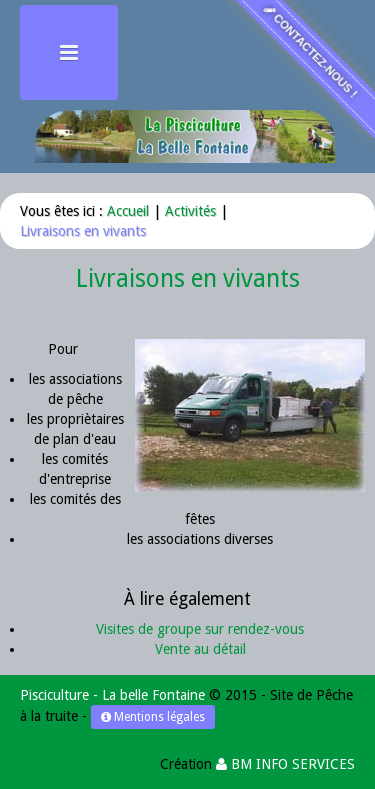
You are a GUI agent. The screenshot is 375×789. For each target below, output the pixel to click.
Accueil (128, 211)
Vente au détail (200, 649)
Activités (190, 211)
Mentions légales (153, 717)
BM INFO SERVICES (285, 764)
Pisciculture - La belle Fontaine (112, 695)
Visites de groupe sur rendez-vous (200, 629)
